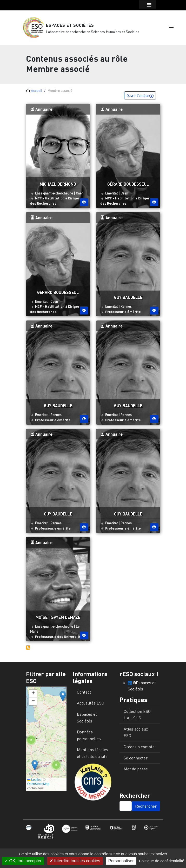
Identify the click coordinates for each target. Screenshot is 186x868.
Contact (84, 693)
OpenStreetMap (38, 785)
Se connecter (136, 759)
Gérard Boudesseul (128, 185)
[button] (171, 28)
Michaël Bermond (58, 185)
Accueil (36, 92)
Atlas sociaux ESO (136, 734)
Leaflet (34, 781)
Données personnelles (89, 737)
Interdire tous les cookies (75, 861)
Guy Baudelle (128, 299)
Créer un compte (139, 748)
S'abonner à (28, 649)
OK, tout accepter (23, 861)
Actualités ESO (91, 705)
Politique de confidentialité (162, 861)
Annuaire (41, 111)
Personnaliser (121, 861)
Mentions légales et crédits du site (92, 754)
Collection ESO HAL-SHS (137, 716)
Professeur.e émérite (123, 313)
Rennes (126, 308)
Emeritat (111, 195)
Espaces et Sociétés (70, 26)
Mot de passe (136, 770)
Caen (80, 195)
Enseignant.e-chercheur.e (54, 195)
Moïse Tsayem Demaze (58, 618)
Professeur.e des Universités (59, 638)
